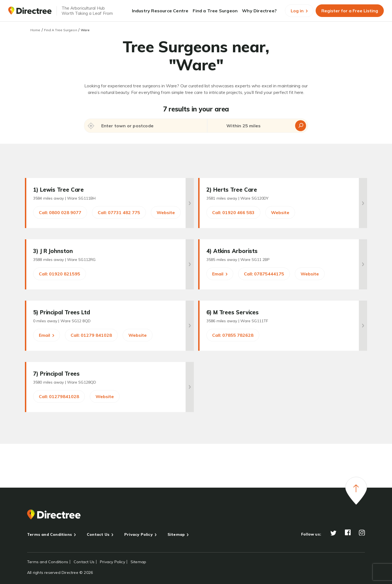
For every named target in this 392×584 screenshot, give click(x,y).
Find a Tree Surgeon (215, 11)
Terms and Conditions (50, 534)
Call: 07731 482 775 (119, 212)
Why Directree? (259, 11)
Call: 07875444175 (264, 274)
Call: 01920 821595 (60, 274)
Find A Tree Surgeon (61, 30)
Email (220, 274)
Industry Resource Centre (160, 11)
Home (35, 30)
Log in (299, 11)
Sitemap (176, 534)
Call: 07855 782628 (233, 335)
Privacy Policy (139, 534)
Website (166, 212)
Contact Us (98, 534)
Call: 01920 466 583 (233, 212)
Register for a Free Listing (350, 11)
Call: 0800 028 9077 (60, 212)
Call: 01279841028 (59, 396)
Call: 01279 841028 (91, 335)
